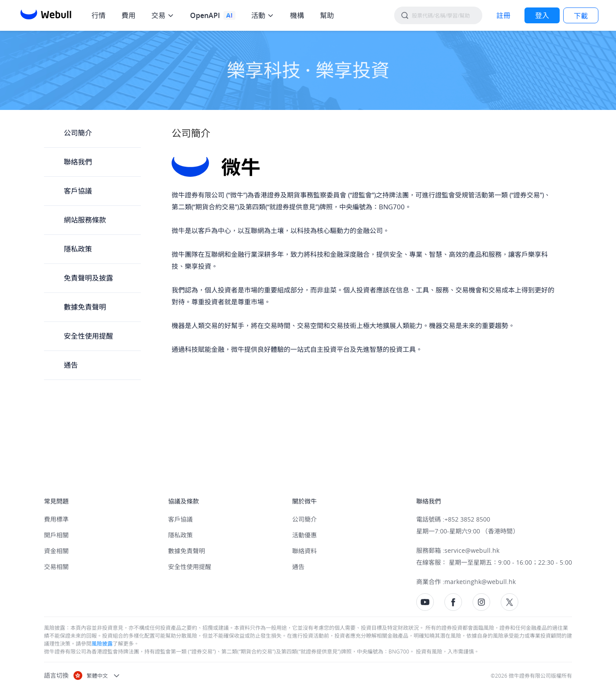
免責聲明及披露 (88, 278)
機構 (297, 15)
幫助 (327, 15)
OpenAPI (205, 15)
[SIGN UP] (503, 15)
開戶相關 (56, 535)
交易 (158, 15)
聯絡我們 (78, 162)
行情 (99, 15)
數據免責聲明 (85, 307)
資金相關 (56, 551)
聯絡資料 (304, 551)
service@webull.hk (472, 550)
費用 (128, 15)
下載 (581, 16)
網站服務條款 (85, 220)
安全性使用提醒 (88, 336)
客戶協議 (78, 191)
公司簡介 (78, 133)
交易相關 (56, 567)
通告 (71, 365)
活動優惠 (304, 535)
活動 (258, 15)
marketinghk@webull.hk (480, 582)
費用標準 (56, 519)
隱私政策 (78, 249)
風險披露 (102, 643)
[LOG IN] (542, 15)
